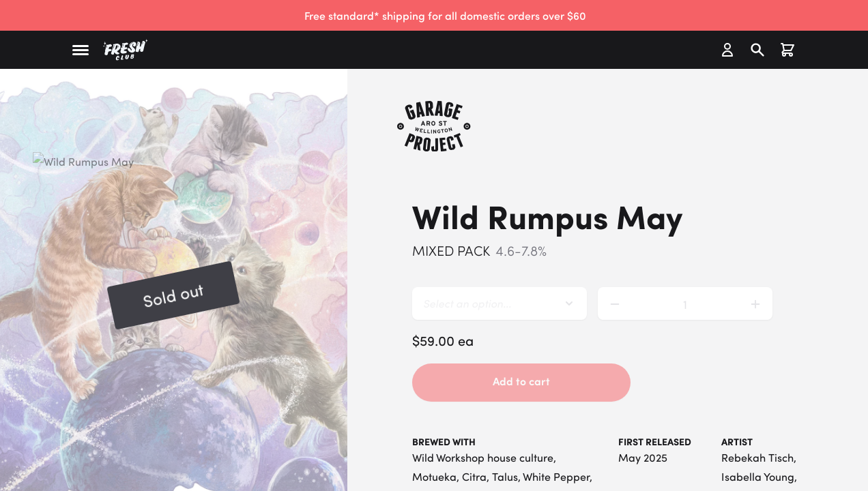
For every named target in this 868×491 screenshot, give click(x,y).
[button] (81, 50)
